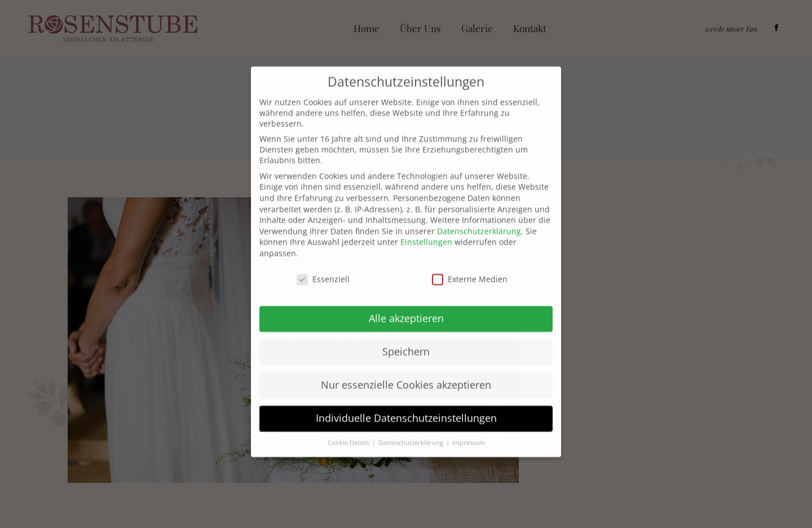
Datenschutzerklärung (479, 216)
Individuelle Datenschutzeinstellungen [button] (406, 403)
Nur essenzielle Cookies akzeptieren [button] (406, 370)
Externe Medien (470, 263)
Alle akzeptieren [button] (406, 303)
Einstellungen (426, 227)
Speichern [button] (406, 336)
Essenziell (323, 263)
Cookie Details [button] (349, 428)
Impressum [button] (469, 428)
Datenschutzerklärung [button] (412, 428)
